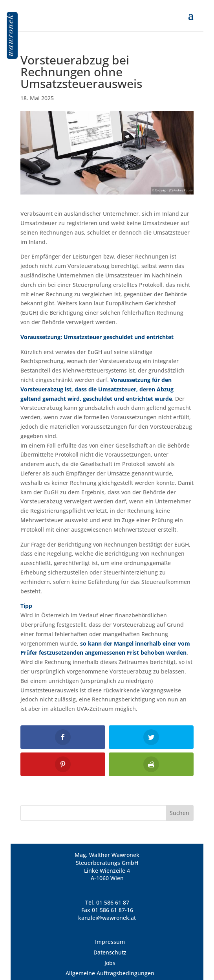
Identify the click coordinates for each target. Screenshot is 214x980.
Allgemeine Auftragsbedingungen (110, 973)
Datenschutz (110, 952)
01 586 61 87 (113, 902)
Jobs (110, 963)
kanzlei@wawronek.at (107, 918)
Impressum (110, 942)
